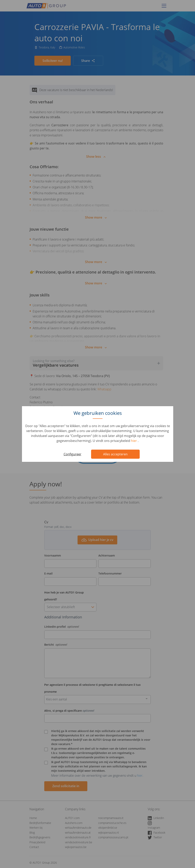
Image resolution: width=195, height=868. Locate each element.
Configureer (73, 454)
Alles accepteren (115, 454)
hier (134, 441)
